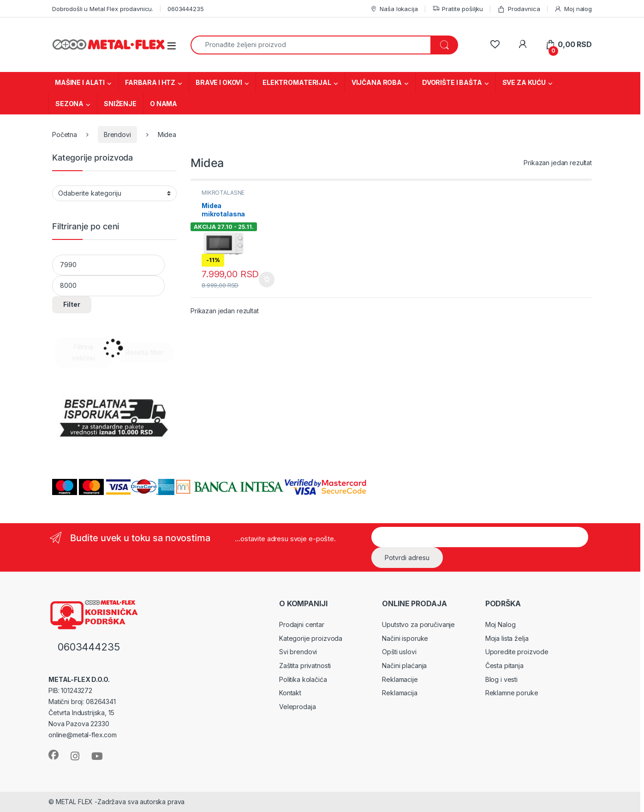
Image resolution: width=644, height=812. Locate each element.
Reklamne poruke (512, 693)
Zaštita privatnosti (305, 666)
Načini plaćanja (404, 666)
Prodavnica (519, 9)
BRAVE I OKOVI (219, 82)
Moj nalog (573, 9)
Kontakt (290, 693)
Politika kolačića (303, 679)
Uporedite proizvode (517, 652)
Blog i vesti (501, 679)
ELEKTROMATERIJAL (297, 82)
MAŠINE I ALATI (80, 82)
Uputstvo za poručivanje (418, 624)
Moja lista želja (507, 638)
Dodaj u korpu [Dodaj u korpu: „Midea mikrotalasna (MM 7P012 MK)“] (267, 280)
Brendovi (117, 134)
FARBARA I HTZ (150, 82)
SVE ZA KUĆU (524, 82)
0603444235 (186, 9)
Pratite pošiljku (458, 9)
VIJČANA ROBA (377, 82)
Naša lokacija (394, 9)
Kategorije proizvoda (311, 638)
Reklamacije (400, 679)
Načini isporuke (405, 638)
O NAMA (164, 104)
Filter (72, 304)
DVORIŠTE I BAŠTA (452, 82)
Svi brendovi (298, 652)
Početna (65, 134)
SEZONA (69, 104)
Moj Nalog (501, 624)
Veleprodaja (297, 707)
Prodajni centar (302, 624)
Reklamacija (400, 693)
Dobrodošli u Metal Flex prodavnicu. (103, 9)
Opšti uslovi (399, 652)
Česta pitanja (504, 666)
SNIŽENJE (120, 104)
